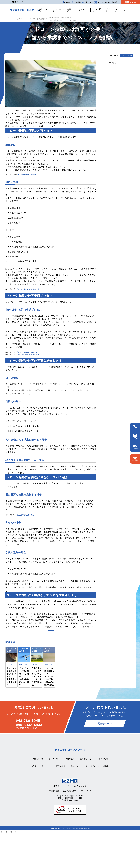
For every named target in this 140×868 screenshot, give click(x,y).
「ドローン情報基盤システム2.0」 (27, 352)
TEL (135, 427)
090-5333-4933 (29, 759)
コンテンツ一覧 (51, 640)
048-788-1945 (28, 755)
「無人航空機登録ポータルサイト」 (28, 175)
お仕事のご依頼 (59, 800)
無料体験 (135, 459)
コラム (117, 10)
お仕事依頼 (76, 2)
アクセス (126, 10)
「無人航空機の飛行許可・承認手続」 (28, 289)
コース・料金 (57, 10)
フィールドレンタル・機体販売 (106, 2)
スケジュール (83, 10)
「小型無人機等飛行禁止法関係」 (24, 515)
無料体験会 (131, 2)
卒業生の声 (71, 10)
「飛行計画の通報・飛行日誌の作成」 (28, 354)
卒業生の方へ (87, 2)
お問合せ (135, 447)
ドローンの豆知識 (39, 19)
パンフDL (135, 437)
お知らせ (108, 10)
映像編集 (66, 2)
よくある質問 (97, 10)
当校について (44, 10)
